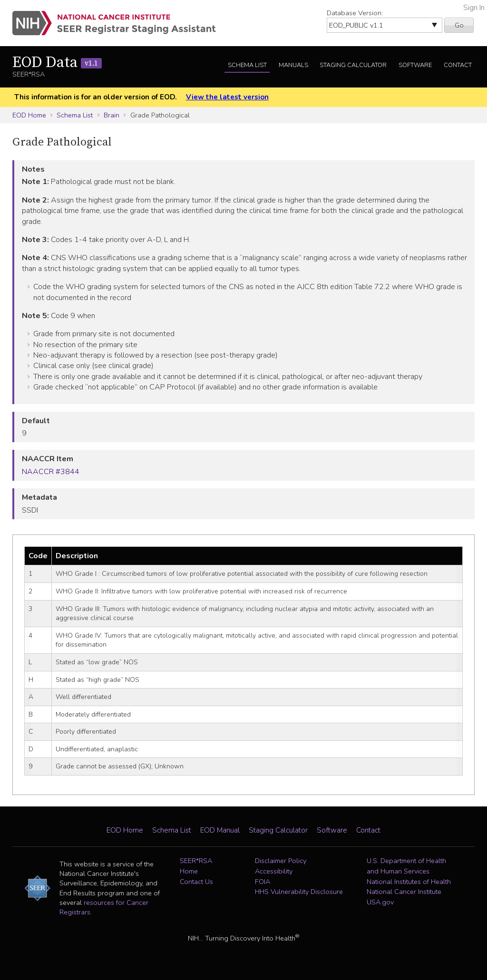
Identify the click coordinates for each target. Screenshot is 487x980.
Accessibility (274, 871)
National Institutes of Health (409, 882)
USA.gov (380, 902)
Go (459, 25)
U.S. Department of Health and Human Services (406, 866)
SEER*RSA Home (196, 866)
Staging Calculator (353, 65)
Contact (458, 65)
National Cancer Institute (404, 892)
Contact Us (196, 882)
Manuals (293, 65)
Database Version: (355, 13)
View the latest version (227, 97)
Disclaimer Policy (281, 861)
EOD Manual (220, 830)
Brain (112, 115)
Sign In (474, 8)
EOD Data (57, 63)
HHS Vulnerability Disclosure (299, 892)
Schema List (247, 65)
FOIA (263, 882)
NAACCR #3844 (51, 472)
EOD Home (29, 115)
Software (415, 65)
